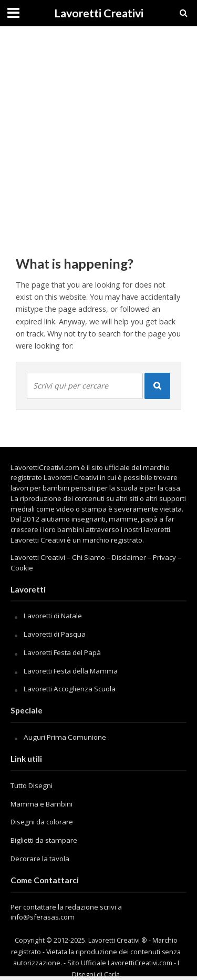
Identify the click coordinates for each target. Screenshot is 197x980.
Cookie (22, 568)
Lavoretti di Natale (53, 616)
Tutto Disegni (32, 785)
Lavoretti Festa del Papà (62, 652)
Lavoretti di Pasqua (55, 634)
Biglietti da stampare (44, 840)
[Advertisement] (98, 135)
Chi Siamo (89, 557)
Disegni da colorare (42, 822)
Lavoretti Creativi (99, 13)
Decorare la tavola (40, 859)
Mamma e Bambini (42, 804)
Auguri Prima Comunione (65, 737)
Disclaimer (129, 557)
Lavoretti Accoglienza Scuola (70, 689)
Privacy (164, 557)
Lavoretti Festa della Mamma (71, 671)
